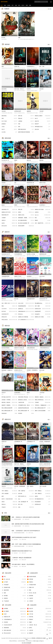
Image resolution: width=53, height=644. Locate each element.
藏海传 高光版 (43, 183)
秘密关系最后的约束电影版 (26, 132)
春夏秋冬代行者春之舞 (19, 348)
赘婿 (39, 590)
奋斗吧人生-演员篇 (31, 254)
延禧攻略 (39, 596)
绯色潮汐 (4, 183)
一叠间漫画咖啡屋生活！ (45, 348)
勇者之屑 (26, 210)
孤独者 (43, 220)
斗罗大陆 (39, 614)
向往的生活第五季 (14, 625)
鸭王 (14, 577)
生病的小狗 (17, 66)
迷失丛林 (26, 494)
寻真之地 (4, 486)
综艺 (13, 5)
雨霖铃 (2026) (26, 215)
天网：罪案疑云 (43, 491)
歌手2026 (9, 311)
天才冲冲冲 (9, 309)
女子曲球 (14, 582)
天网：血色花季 (43, 486)
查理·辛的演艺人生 (26, 496)
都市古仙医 (42, 370)
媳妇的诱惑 (14, 590)
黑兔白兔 (26, 118)
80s (23, 643)
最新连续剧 (8, 138)
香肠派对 (39, 620)
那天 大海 (26, 504)
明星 (27, 5)
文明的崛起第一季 (31, 442)
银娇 (14, 593)
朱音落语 (26, 413)
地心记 (43, 118)
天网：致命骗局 (9, 494)
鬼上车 (9, 129)
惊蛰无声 (43, 124)
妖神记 (39, 628)
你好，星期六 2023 (9, 303)
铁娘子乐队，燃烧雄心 (19, 464)
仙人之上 (43, 215)
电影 (5, 5)
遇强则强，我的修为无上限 (43, 397)
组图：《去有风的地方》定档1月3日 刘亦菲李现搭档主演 (26, 531)
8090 (25, 643)
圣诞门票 (43, 121)
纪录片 (23, 5)
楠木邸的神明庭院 (6, 348)
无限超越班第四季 (6, 276)
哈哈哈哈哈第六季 (43, 299)
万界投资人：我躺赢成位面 (43, 405)
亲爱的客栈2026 (26, 311)
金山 (26, 499)
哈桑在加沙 (4, 442)
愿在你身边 (9, 116)
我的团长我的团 (39, 577)
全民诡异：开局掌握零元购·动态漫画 (35, 370)
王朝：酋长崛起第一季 (26, 502)
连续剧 (9, 5)
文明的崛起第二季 (18, 442)
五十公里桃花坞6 (26, 320)
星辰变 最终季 (26, 226)
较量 (3, 66)
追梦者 (43, 496)
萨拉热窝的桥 (43, 502)
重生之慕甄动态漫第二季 (9, 411)
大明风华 (39, 601)
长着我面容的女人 (31, 66)
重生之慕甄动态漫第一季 (26, 411)
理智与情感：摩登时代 (19, 89)
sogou (37, 641)
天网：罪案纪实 (43, 494)
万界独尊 (43, 402)
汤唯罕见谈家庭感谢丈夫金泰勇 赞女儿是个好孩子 (24, 537)
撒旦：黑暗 (42, 66)
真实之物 (43, 129)
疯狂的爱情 (4, 89)
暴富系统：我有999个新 (9, 402)
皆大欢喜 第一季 (5, 160)
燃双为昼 (29, 160)
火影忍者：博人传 (39, 625)
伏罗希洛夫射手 (18, 111)
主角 (28, 205)
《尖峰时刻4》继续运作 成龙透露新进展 (21, 558)
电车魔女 (14, 596)
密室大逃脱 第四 (14, 630)
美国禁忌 (14, 598)
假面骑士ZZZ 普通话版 (26, 317)
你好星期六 (29, 276)
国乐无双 (16, 299)
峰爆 (19, 38)
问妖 (15, 183)
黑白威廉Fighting (43, 303)
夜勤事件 (29, 89)
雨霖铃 (16, 160)
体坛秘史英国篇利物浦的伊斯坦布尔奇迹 (10, 464)
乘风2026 (4, 299)
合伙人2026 (42, 276)
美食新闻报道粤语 (26, 306)
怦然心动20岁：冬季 (9, 320)
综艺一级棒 (43, 306)
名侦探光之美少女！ (19, 370)
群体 (26, 127)
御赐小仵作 (39, 587)
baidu (35, 641)
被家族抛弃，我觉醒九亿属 (26, 218)
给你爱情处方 (42, 205)
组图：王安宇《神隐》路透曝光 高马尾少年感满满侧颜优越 (26, 544)
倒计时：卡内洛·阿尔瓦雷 (9, 499)
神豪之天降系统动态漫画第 (43, 400)
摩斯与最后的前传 (26, 129)
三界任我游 (42, 393)
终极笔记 (39, 582)
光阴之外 (9, 220)
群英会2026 (9, 317)
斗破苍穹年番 (26, 402)
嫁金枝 (3, 205)
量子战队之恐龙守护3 (9, 397)
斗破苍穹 (39, 598)
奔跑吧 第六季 (14, 617)
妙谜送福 (9, 124)
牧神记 (26, 212)
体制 (9, 118)
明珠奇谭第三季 (9, 215)
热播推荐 (7, 9)
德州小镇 (26, 116)
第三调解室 (14, 611)
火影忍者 (39, 630)
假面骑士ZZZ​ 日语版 (43, 317)
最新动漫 (7, 326)
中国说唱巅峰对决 (14, 620)
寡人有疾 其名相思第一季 (26, 223)
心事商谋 (26, 121)
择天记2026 (9, 226)
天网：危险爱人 (30, 486)
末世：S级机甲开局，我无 (43, 223)
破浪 (9, 496)
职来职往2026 (43, 309)
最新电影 (7, 44)
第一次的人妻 (14, 579)
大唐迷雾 (9, 218)
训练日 (9, 502)
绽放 (26, 507)
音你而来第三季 (9, 314)
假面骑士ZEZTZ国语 (43, 210)
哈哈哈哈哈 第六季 (6, 254)
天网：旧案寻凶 (26, 491)
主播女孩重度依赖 (31, 348)
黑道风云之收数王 (43, 116)
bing (41, 641)
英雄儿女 (9, 504)
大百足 (9, 127)
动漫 (16, 5)
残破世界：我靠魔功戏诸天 (9, 405)
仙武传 (9, 223)
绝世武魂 (39, 617)
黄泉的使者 (9, 413)
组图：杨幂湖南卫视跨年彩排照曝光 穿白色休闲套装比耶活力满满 (28, 524)
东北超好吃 (43, 314)
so (39, 641)
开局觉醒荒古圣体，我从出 (26, 405)
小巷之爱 (41, 111)
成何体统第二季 (9, 210)
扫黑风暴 (39, 579)
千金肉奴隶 (14, 601)
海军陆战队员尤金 (43, 127)
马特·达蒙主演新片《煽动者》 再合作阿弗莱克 (23, 564)
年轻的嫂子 (14, 585)
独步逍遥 (39, 611)
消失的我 (41, 89)
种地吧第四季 (43, 311)
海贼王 (39, 622)
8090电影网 (29, 643)
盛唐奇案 (41, 160)
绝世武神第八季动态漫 (26, 397)
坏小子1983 (9, 121)
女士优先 (9, 132)
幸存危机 (3, 38)
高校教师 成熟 (14, 587)
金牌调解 (14, 609)
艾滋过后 (9, 507)
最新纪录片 (8, 419)
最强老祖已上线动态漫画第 (26, 400)
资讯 (19, 5)
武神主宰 (4, 393)
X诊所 (14, 614)
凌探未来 (29, 464)
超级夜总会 (26, 309)
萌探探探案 (14, 628)
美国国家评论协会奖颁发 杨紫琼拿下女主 (22, 551)
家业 (43, 218)
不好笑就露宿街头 (18, 254)
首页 (2, 5)
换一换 (49, 9)
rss (43, 641)
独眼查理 (29, 111)
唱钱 (9, 306)
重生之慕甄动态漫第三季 (43, 408)
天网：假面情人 (9, 491)
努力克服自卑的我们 (26, 220)
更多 (49, 45)
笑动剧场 (14, 622)
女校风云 (43, 212)
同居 (26, 124)
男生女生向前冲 (14, 633)
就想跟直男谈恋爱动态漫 (26, 408)
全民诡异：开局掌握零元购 (9, 400)
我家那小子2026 (18, 276)
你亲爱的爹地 (17, 393)
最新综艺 (7, 232)
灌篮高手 (39, 633)
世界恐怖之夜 (43, 504)
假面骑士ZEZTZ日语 (9, 212)
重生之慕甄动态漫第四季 (9, 408)
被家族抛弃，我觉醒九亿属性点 (8, 370)
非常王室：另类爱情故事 (20, 486)
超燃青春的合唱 (43, 254)
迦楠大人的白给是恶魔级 (43, 411)
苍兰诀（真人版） (39, 593)
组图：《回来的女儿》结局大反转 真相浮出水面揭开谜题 (26, 517)
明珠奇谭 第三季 (30, 183)
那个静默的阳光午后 (43, 499)
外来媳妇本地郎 (39, 585)
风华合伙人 (26, 314)
